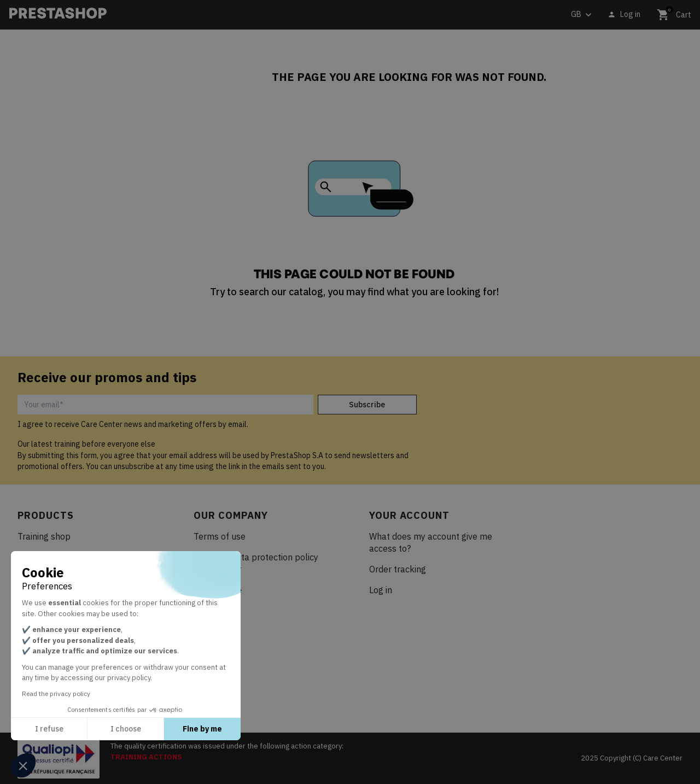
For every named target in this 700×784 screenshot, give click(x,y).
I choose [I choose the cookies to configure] (126, 729)
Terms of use (220, 536)
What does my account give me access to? (431, 542)
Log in (381, 590)
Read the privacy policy (56, 694)
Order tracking (398, 569)
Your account (409, 515)
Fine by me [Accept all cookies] (202, 729)
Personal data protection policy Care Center (256, 563)
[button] (23, 765)
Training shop (44, 536)
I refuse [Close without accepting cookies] (49, 729)
